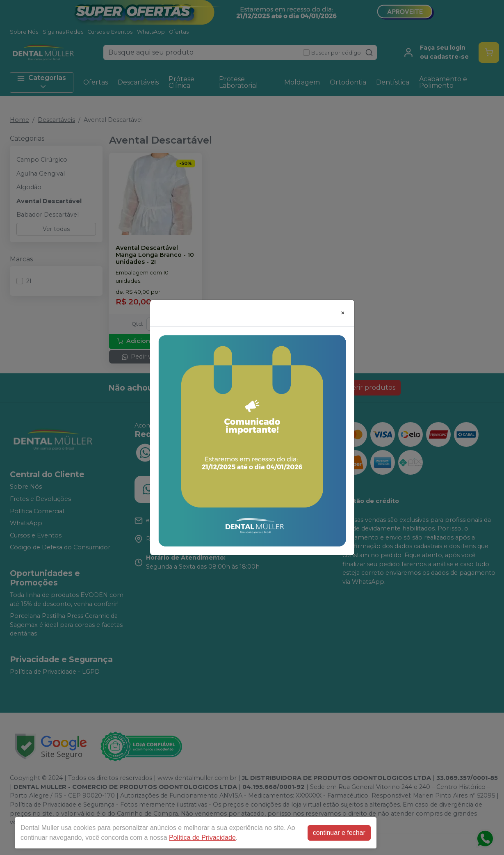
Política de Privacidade (202, 838)
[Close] (343, 313)
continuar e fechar (339, 833)
